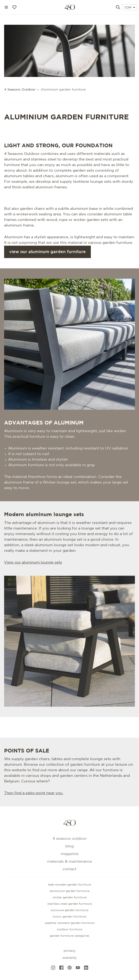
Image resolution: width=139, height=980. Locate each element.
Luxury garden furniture (69, 917)
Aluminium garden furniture (70, 891)
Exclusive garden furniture (69, 910)
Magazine (70, 854)
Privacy (69, 951)
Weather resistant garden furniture (69, 923)
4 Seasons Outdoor (20, 90)
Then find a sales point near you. (34, 793)
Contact (69, 869)
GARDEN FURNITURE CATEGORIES (70, 936)
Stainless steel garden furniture (70, 904)
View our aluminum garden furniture (47, 252)
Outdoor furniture (69, 929)
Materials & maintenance (70, 862)
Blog (69, 846)
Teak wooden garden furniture (69, 885)
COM (130, 8)
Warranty (69, 958)
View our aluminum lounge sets (33, 563)
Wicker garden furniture (69, 897)
